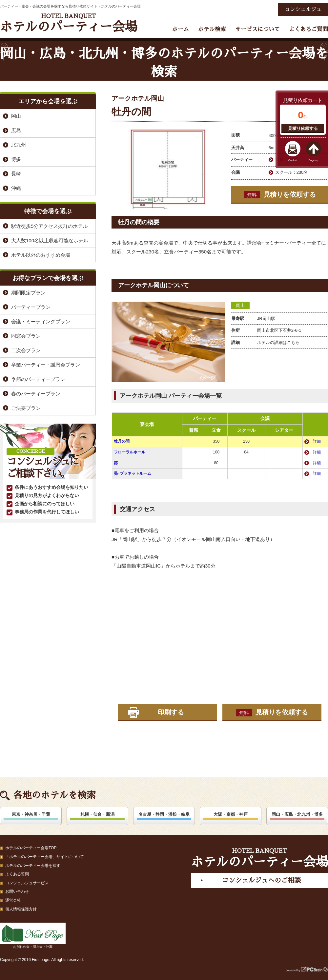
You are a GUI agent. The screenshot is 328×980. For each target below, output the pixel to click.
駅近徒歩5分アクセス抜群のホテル (49, 226)
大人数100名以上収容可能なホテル (50, 240)
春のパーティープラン (36, 394)
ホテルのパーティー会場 (69, 23)
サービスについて (257, 29)
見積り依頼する (303, 128)
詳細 (317, 441)
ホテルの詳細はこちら (278, 342)
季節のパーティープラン (38, 379)
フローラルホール (130, 452)
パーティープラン (31, 307)
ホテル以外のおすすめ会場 (41, 255)
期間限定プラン (28, 293)
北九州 (19, 145)
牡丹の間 (122, 441)
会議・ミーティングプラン (41, 321)
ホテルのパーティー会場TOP (31, 848)
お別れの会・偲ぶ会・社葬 (33, 936)
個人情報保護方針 (21, 909)
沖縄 (16, 188)
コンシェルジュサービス (27, 883)
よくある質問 (17, 874)
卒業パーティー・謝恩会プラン (46, 365)
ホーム (181, 29)
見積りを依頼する (280, 195)
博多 (16, 159)
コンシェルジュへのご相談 (261, 880)
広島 (16, 130)
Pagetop (314, 160)
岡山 (240, 305)
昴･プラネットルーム (133, 473)
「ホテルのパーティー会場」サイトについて (45, 857)
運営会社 (13, 900)
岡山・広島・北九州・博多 (297, 814)
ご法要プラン (26, 408)
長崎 (16, 174)
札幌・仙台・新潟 (97, 814)
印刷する (171, 712)
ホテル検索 (212, 29)
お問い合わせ (17, 891)
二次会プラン (26, 350)
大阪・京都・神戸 (231, 814)
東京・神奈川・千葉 (31, 814)
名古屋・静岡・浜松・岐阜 (164, 814)
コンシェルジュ (303, 10)
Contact (293, 160)
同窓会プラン (26, 336)
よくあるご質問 (308, 29)
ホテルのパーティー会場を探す (33, 866)
